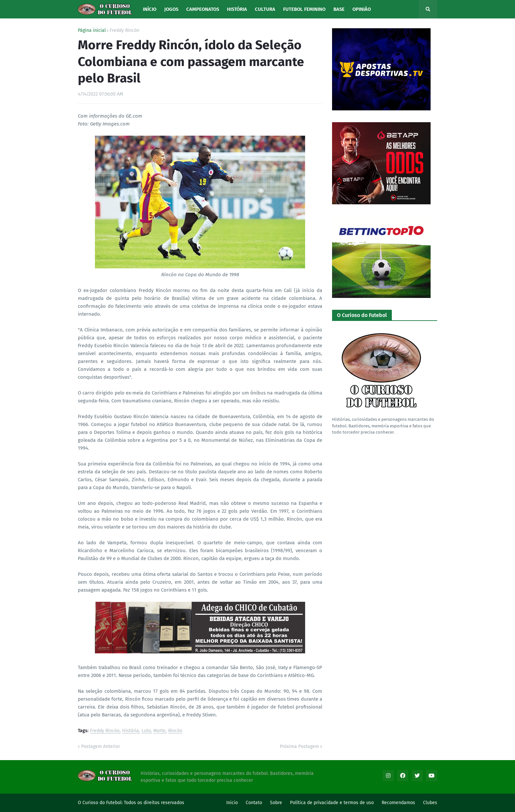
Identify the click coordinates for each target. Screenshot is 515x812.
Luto (146, 731)
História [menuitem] (237, 9)
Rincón (175, 731)
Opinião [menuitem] (362, 9)
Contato (254, 803)
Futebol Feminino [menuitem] (304, 9)
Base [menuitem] (339, 9)
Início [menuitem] (150, 9)
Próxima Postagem (299, 746)
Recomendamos (398, 803)
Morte (159, 731)
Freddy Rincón (124, 31)
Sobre (276, 803)
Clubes (430, 803)
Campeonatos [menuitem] (203, 9)
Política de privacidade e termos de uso (332, 803)
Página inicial (92, 31)
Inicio (232, 803)
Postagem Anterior (101, 746)
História (131, 731)
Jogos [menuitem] (171, 9)
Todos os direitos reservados (154, 803)
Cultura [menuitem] (265, 9)
